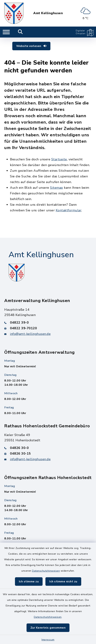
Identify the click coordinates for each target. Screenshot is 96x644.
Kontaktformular (69, 210)
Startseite (59, 159)
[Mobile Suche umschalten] (20, 32)
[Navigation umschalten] (6, 32)
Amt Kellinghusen (48, 13)
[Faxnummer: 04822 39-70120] (48, 328)
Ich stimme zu (29, 582)
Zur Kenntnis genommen (48, 628)
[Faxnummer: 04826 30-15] (48, 454)
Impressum (48, 640)
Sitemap (57, 188)
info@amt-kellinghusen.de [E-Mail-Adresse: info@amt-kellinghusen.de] (30, 334)
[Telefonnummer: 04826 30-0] (48, 448)
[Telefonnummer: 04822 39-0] (48, 323)
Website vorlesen (31, 46)
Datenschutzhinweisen (46, 571)
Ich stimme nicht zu (63, 582)
